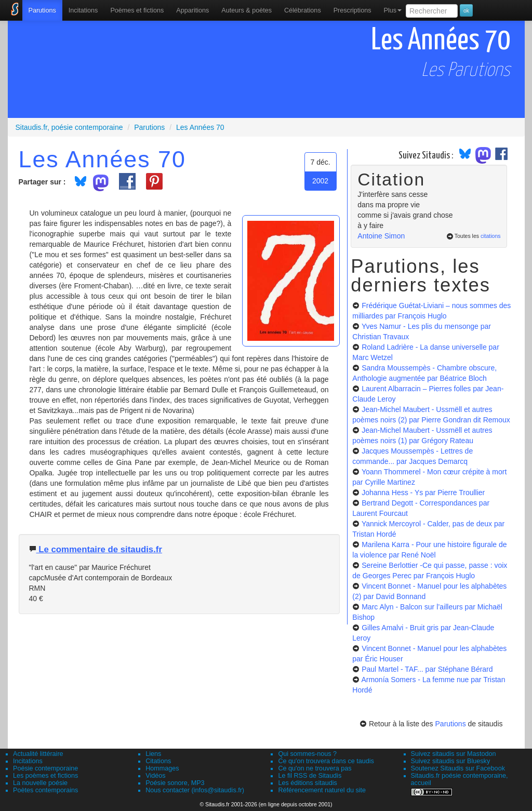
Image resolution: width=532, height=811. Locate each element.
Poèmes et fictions (137, 10)
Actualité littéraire (38, 754)
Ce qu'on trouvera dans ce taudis (326, 761)
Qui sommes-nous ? (307, 754)
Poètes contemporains (45, 790)
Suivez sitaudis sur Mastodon (454, 754)
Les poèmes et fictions (45, 776)
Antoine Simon (381, 236)
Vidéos (155, 776)
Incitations (28, 761)
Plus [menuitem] (393, 10)
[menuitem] (42, 10)
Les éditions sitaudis (307, 783)
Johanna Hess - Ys (423, 493)
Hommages (162, 768)
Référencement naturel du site (322, 790)
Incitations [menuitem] (83, 10)
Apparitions (192, 10)
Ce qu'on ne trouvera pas (315, 768)
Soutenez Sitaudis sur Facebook (458, 768)
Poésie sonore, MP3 (175, 783)
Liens (153, 754)
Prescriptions (353, 10)
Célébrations (303, 10)
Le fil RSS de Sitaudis (310, 776)
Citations (158, 761)
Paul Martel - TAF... (427, 669)
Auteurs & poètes (247, 10)
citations (491, 236)
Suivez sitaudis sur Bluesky (451, 761)
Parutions (42, 10)
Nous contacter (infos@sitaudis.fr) (195, 790)
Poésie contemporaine (45, 768)
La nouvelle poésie (40, 783)
